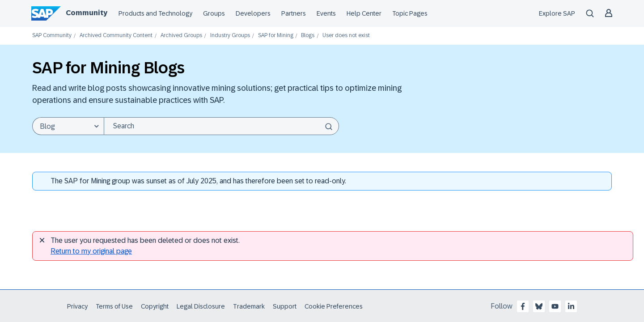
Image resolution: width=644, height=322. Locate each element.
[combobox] (221, 126)
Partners (294, 13)
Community (87, 13)
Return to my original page (91, 251)
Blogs (308, 36)
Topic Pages (410, 13)
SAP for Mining (276, 36)
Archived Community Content (116, 36)
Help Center (364, 13)
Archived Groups (181, 36)
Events (326, 13)
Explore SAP (557, 13)
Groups (214, 13)
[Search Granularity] (68, 126)
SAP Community (52, 36)
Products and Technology (155, 13)
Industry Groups (230, 36)
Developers (253, 13)
